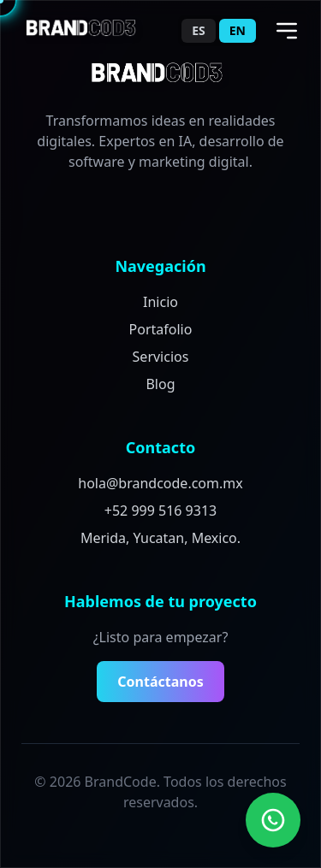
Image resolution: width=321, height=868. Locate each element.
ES (199, 30)
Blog (160, 384)
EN (238, 30)
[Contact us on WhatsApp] (273, 820)
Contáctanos (160, 682)
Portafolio (161, 329)
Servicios (161, 357)
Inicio (160, 302)
